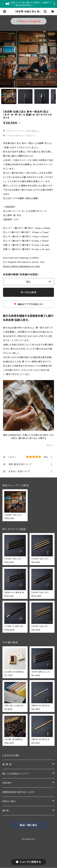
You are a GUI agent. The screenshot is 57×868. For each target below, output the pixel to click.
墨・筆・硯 (7, 764)
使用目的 (7, 783)
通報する (50, 445)
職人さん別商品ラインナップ (16, 774)
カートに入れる (28, 292)
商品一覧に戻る (28, 825)
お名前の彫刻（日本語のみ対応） (21, 274)
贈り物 (6, 811)
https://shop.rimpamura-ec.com (21, 266)
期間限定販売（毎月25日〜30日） (19, 792)
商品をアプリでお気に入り (28, 304)
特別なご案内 (9, 801)
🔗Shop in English (28, 21)
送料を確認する (33, 131)
